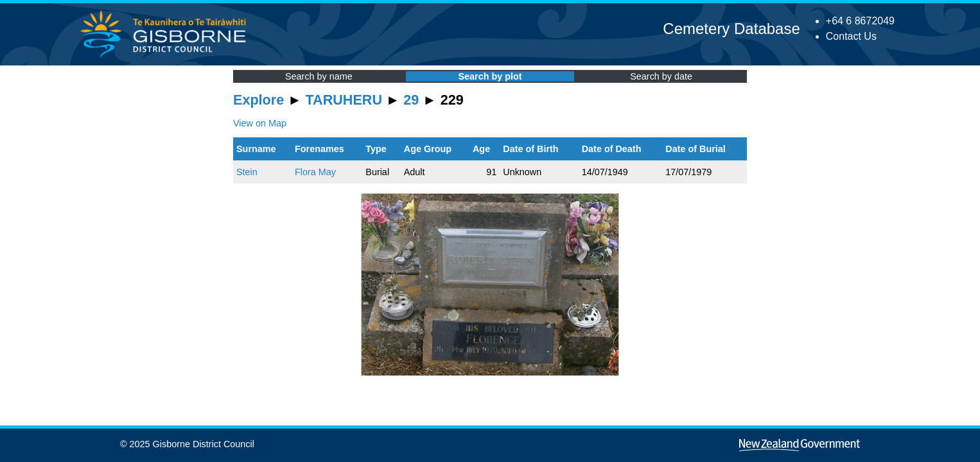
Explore (258, 100)
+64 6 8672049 (860, 21)
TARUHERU (344, 100)
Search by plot (490, 76)
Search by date (661, 76)
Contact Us (851, 36)
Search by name (319, 76)
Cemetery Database (731, 29)
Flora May (315, 172)
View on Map (260, 123)
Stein (247, 172)
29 (411, 100)
